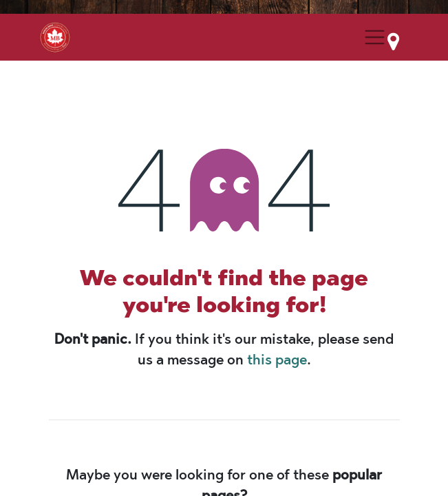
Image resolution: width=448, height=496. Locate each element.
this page (277, 360)
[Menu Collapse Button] (374, 37)
